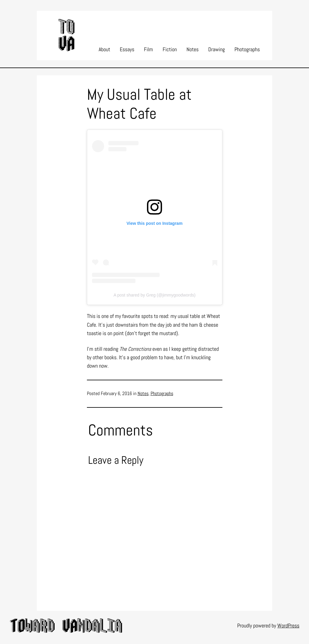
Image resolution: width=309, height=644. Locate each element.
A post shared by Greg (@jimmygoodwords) (154, 295)
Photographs (162, 394)
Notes (143, 394)
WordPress (288, 626)
